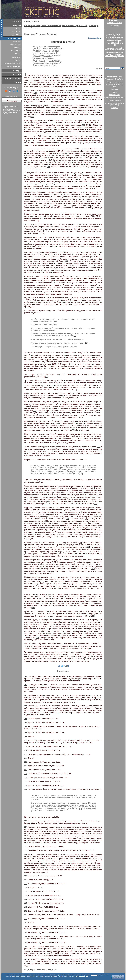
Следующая (52, 34)
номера (17, 28)
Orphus (5, 108)
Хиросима (114, 26)
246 (37, 638)
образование (15, 45)
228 (35, 411)
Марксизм (114, 89)
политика (17, 42)
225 (75, 347)
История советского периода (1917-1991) (75, 26)
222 (92, 287)
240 (62, 552)
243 (64, 597)
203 (57, 53)
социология (16, 57)
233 (99, 447)
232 (74, 438)
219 (91, 240)
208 (83, 125)
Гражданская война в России (114, 79)
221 (37, 266)
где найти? (16, 35)
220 (67, 261)
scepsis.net (94, 975)
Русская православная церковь (114, 98)
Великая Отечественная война (51, 26)
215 (96, 188)
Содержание (41, 34)
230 (58, 423)
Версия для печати (32, 21)
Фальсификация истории (32, 26)
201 (62, 48)
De (123, 1)
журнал (17, 25)
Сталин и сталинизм (114, 100)
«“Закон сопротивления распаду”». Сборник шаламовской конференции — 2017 (114, 55)
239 (88, 547)
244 (33, 608)
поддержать (2, 30)
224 (87, 343)
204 (59, 63)
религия (17, 48)
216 (51, 206)
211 (82, 158)
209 (32, 129)
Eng (120, 1)
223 (75, 336)
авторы (17, 71)
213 (79, 177)
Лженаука (34, 28)
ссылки (17, 75)
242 (42, 582)
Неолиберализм (114, 95)
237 (96, 504)
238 (67, 519)
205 (35, 93)
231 (73, 430)
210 (66, 153)
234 (31, 453)
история (17, 54)
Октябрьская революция (114, 82)
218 (45, 231)
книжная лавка (13, 79)
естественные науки (12, 63)
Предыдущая (29, 34)
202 (58, 52)
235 (81, 474)
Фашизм (114, 92)
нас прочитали (15, 32)
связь (18, 82)
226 (46, 377)
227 (75, 390)
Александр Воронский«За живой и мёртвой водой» (114, 49)
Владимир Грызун (95, 38)
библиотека (15, 38)
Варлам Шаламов (114, 23)
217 (37, 221)
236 (48, 502)
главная (17, 21)
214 (81, 179)
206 (37, 99)
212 (48, 167)
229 (49, 413)
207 (32, 117)
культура (17, 60)
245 (94, 616)
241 (93, 569)
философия (16, 51)
